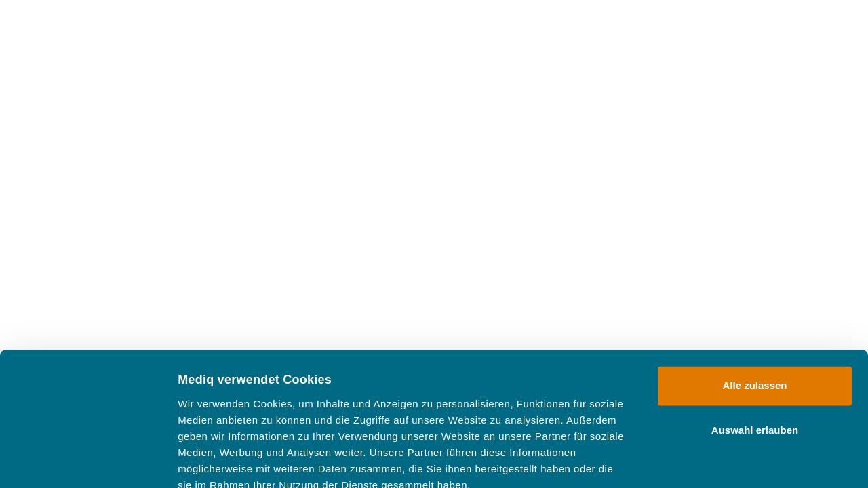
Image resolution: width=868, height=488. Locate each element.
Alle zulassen (754, 307)
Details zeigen (721, 461)
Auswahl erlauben (755, 351)
